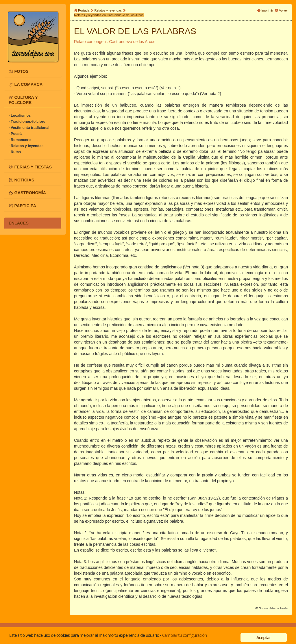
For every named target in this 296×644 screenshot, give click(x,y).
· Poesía (16, 134)
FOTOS (21, 71)
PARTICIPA (25, 206)
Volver (283, 10)
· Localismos (20, 116)
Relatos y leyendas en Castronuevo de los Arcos (109, 15)
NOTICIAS (24, 180)
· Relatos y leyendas (26, 146)
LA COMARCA (28, 84)
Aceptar (264, 637)
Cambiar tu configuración (185, 635)
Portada (84, 10)
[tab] (33, 71)
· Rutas (15, 152)
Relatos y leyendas (108, 10)
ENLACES (19, 223)
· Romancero (20, 140)
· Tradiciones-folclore (27, 122)
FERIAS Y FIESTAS (33, 167)
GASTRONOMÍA (30, 193)
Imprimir (267, 10)
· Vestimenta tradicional (29, 128)
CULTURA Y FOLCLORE (23, 100)
